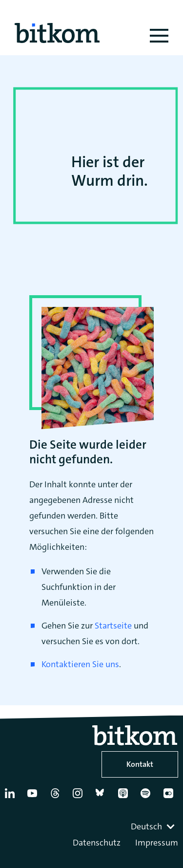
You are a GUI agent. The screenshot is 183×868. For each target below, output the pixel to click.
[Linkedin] (12, 797)
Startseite (113, 626)
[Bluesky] (102, 797)
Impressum (157, 843)
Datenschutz (97, 843)
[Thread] (57, 797)
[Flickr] (170, 797)
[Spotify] (147, 797)
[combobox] (154, 826)
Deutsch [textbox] (146, 826)
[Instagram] (80, 797)
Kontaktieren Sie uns (80, 664)
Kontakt (140, 764)
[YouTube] (34, 797)
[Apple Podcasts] (125, 797)
